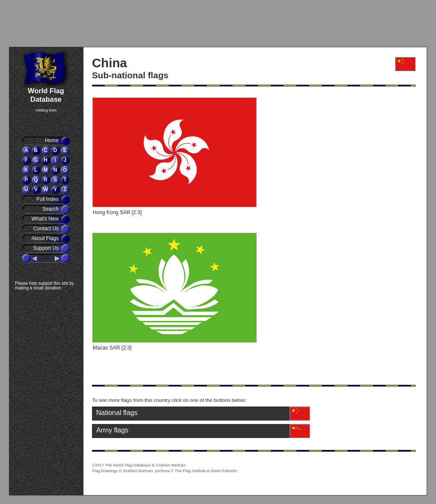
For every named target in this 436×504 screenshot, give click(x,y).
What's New (46, 219)
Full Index (48, 199)
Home (53, 140)
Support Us (47, 248)
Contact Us (47, 229)
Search (51, 209)
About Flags (46, 238)
